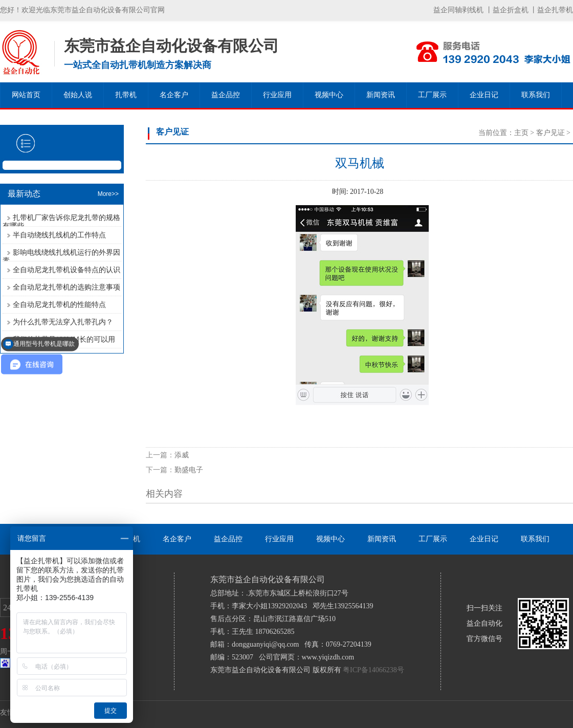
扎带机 (126, 95)
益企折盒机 (511, 10)
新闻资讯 (381, 95)
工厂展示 (432, 95)
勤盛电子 (189, 470)
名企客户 (174, 95)
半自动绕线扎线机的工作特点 (59, 235)
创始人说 (78, 95)
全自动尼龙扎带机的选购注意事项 (67, 287)
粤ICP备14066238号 (373, 670)
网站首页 (26, 95)
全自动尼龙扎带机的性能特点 (59, 305)
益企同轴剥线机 (458, 10)
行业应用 (277, 95)
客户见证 (550, 133)
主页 (521, 133)
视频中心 (329, 95)
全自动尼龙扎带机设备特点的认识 (67, 270)
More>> (108, 194)
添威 (182, 455)
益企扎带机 (555, 10)
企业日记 (484, 95)
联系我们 (536, 95)
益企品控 (226, 95)
